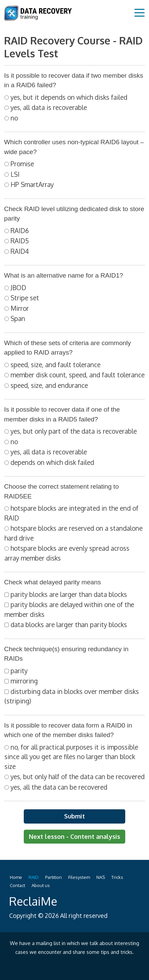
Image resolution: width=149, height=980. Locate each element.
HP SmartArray (32, 184)
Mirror (20, 308)
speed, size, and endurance (49, 385)
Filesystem (79, 877)
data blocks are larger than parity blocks (69, 624)
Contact (17, 885)
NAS (101, 877)
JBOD (18, 287)
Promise (22, 164)
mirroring (24, 681)
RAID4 (20, 251)
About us (41, 885)
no (14, 118)
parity (19, 671)
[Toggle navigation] (139, 12)
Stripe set (25, 298)
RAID (34, 877)
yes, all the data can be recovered (59, 787)
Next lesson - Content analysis (74, 836)
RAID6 (20, 230)
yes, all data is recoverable (49, 107)
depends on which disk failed (52, 462)
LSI (15, 174)
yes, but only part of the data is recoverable (74, 431)
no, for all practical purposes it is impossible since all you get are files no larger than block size (71, 757)
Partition (53, 877)
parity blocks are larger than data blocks (69, 594)
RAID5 (20, 241)
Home (16, 877)
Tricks (117, 877)
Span (18, 318)
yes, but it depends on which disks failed (69, 97)
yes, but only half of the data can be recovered (78, 776)
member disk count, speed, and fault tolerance (78, 375)
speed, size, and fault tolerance (55, 364)
